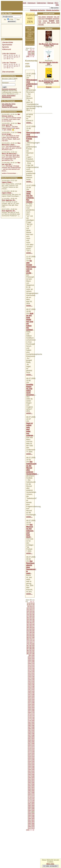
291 (29, 53)
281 (29, 804)
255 (29, 783)
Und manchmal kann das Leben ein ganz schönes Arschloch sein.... (12, 148)
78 (28, 644)
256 (33, 783)
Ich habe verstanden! (50, 866)
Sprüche (5, 47)
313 (28, 830)
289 (29, 52)
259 (29, 786)
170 (33, 712)
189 (29, 729)
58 (31, 632)
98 (33, 654)
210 (33, 745)
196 (33, 734)
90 (28, 650)
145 (29, 693)
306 (33, 823)
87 (28, 649)
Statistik (23, 3)
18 (28, 611)
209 (29, 745)
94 (31, 652)
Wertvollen (41, 25)
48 (28, 628)
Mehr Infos (50, 864)
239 (29, 770)
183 (29, 724)
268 (33, 792)
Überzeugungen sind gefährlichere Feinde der (33, 84)
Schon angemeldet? (9, 95)
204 (33, 740)
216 (33, 750)
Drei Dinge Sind (53, 23)
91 (31, 650)
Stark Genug (42, 19)
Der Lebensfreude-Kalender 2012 (49, 63)
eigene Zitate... (7, 182)
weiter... (29, 123)
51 (28, 629)
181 (29, 722)
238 (33, 768)
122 (33, 673)
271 (29, 796)
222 (33, 755)
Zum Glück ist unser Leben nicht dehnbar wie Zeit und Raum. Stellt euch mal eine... (11, 138)
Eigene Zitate (30, 35)
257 (29, 784)
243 (29, 773)
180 (33, 721)
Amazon (49, 87)
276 (33, 799)
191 (29, 730)
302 (33, 820)
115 (29, 668)
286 (33, 807)
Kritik (57, 21)
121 (29, 673)
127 (29, 678)
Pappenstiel (50, 17)
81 (28, 646)
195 (29, 734)
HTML (11, 19)
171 (29, 714)
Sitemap (50, 3)
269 (29, 794)
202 (33, 739)
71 (33, 639)
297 (29, 817)
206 (33, 742)
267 (29, 792)
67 (31, 637)
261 (29, 787)
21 (28, 613)
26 (33, 615)
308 (33, 825)
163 (29, 708)
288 (33, 809)
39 (28, 623)
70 (31, 639)
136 (33, 685)
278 (33, 801)
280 (33, 802)
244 (33, 773)
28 (31, 616)
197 (29, 735)
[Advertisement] (9, 31)
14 (33, 608)
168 (33, 711)
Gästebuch (29, 38)
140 (33, 688)
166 (33, 709)
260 (33, 786)
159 (29, 704)
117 (29, 670)
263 (29, 789)
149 (29, 696)
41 (33, 623)
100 (33, 655)
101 (29, 657)
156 (33, 701)
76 (31, 642)
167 (29, 711)
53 (33, 629)
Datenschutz (41, 3)
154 (33, 699)
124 (33, 675)
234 (33, 765)
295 (28, 56)
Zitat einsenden (8, 72)
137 (29, 686)
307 (29, 825)
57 (28, 632)
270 (33, 794)
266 (33, 791)
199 (29, 737)
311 (29, 828)
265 (29, 791)
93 (28, 652)
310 (33, 827)
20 (33, 611)
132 (33, 681)
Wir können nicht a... (11, 115)
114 (33, 667)
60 (28, 634)
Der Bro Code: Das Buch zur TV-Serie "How (49, 45)
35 (33, 619)
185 (29, 725)
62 (33, 634)
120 (33, 672)
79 (31, 644)
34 (31, 619)
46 (31, 626)
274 (33, 797)
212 (33, 747)
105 (29, 660)
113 (29, 667)
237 (29, 768)
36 (28, 621)
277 (29, 801)
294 (33, 55)
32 (33, 618)
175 (29, 717)
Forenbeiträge (30, 44)
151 (29, 698)
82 (31, 646)
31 (31, 618)
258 (33, 784)
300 (33, 819)
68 (33, 637)
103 (29, 659)
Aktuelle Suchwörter (53, 10)
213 (29, 748)
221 (29, 755)
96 (28, 654)
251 (29, 779)
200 (33, 737)
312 (33, 828)
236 (33, 766)
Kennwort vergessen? (9, 89)
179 (29, 721)
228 (33, 760)
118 (33, 670)
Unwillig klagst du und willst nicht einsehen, (30, 390)
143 (29, 691)
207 (29, 743)
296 (33, 815)
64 (31, 636)
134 (33, 683)
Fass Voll (56, 17)
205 (29, 742)
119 (29, 672)
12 (28, 608)
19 (31, 611)
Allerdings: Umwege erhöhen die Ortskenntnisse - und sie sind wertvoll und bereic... (11, 168)
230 (33, 761)
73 (31, 641)
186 (33, 725)
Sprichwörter (7, 45)
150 (33, 696)
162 (33, 706)
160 (33, 704)
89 (33, 649)
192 (33, 730)
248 (33, 776)
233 (29, 765)
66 (28, 637)
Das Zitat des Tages (9, 104)
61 (31, 634)
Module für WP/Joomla (10, 107)
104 (33, 659)
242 (33, 771)
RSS (56, 3)
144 (33, 691)
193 (29, 732)
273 (29, 797)
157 (29, 703)
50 (33, 628)
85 (31, 647)
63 (28, 636)
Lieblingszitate (30, 32)
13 (31, 608)
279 (29, 802)
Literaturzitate (7, 42)
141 (29, 690)
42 (28, 624)
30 (28, 618)
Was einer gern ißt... (11, 124)
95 (33, 652)
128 (33, 678)
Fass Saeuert (42, 17)
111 (29, 665)
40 (31, 623)
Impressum (32, 3)
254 (33, 781)
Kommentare (30, 40)
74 (33, 641)
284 (33, 805)
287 (29, 809)
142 (33, 690)
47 (33, 626)
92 (33, 650)
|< (31, 50)
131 (29, 681)
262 (33, 787)
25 (31, 615)
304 (33, 822)
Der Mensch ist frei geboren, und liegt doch (30, 531)
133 (29, 683)
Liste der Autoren (9, 54)
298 (33, 817)
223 (29, 756)
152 (33, 698)
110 (33, 663)
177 (29, 719)
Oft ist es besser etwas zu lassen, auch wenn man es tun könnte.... (12, 119)
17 (33, 610)
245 (29, 774)
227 (29, 760)
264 (33, 789)
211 (29, 747)
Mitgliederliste (7, 97)
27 (28, 616)
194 (33, 732)
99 (30, 655)
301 (29, 820)
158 (33, 703)
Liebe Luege (42, 23)
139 (29, 688)
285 (29, 807)
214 (33, 748)
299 (29, 819)
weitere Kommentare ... (10, 173)
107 (29, 662)
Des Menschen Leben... (11, 144)
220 (33, 753)
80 (33, 644)
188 (33, 727)
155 (29, 701)
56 (33, 631)
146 (33, 693)
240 (33, 770)
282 (33, 804)
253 (29, 781)
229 (29, 761)
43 (31, 624)
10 (31, 606)
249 (29, 778)
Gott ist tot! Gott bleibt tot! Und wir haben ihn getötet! (30, 322)
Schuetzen (49, 19)
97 (31, 654)
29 (33, 616)
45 (28, 626)
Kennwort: (5, 83)
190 (33, 729)
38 (33, 621)
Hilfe (57, 5)
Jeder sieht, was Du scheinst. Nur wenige (30, 197)
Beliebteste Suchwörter (38, 10)
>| (33, 56)
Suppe (52, 21)
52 (31, 629)
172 (33, 714)
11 (33, 606)
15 (28, 610)
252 (33, 779)
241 (29, 771)
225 (29, 758)
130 (33, 680)
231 (29, 763)
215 (29, 750)
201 (29, 739)
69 (28, 639)
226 (33, 758)
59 (33, 632)
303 (29, 822)
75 (28, 642)
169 (29, 712)
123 (29, 675)
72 (28, 641)
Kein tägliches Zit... (9, 200)
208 (33, 743)
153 (29, 699)
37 (31, 621)
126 (33, 677)
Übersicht (29, 28)
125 (29, 677)
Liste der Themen (9, 63)
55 (31, 631)
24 (28, 615)
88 (31, 649)
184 (33, 724)
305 (29, 823)
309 (29, 827)
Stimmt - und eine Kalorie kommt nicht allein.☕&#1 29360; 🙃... (11, 128)
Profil (29, 30)
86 (33, 647)
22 (31, 613)
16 (31, 610)
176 (33, 717)
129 (29, 680)
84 (28, 647)
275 (29, 799)
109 (29, 663)
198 (33, 735)
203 (29, 740)
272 (33, 796)
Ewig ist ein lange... (12, 133)
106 (33, 660)
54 (28, 631)
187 (29, 727)
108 (33, 662)
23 (33, 613)
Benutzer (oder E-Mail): (10, 79)
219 (29, 753)
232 (33, 763)
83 (33, 646)
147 (29, 694)
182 (33, 722)
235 (29, 766)
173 (29, 716)
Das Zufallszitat (7, 105)
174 (33, 716)
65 (33, 636)
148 (33, 694)
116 (33, 668)
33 (28, 619)
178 (33, 719)
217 (29, 752)
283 (29, 805)
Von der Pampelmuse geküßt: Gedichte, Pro (49, 82)
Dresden (45, 21)
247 (29, 776)
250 (33, 778)
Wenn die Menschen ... (10, 154)
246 (33, 774)
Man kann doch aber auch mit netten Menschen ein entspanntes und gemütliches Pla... (11, 158)
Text (18, 19)
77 (33, 642)
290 (33, 52)
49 (31, 628)
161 (29, 706)
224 (33, 756)
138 (33, 686)
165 (29, 709)
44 (33, 624)
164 (33, 708)
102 (33, 657)
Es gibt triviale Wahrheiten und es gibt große (31, 267)
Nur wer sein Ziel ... (11, 163)
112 (33, 665)
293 (29, 55)
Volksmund (6, 49)
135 (29, 685)
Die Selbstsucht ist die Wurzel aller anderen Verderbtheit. (32, 468)
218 (33, 752)
